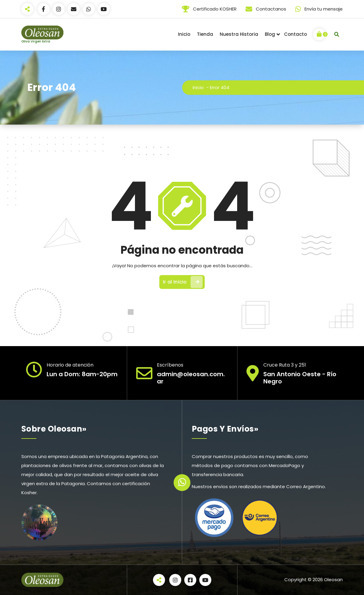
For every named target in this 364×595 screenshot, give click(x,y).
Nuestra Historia (239, 34)
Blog (270, 34)
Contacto (295, 34)
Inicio (184, 34)
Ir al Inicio (183, 282)
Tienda (205, 34)
